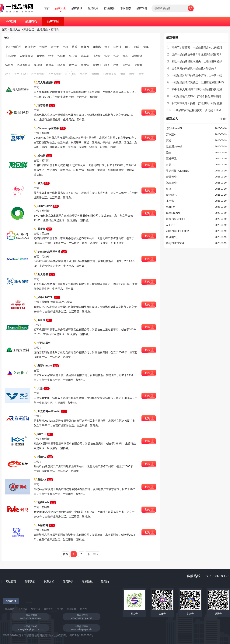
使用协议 (68, 582)
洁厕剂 (9, 65)
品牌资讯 (77, 8)
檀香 (75, 47)
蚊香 (51, 56)
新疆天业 (171, 177)
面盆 (137, 47)
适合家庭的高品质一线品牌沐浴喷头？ (194, 68)
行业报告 (109, 8)
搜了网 (60, 609)
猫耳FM (171, 207)
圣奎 (169, 153)
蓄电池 (55, 47)
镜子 (107, 47)
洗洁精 (61, 56)
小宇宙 (170, 201)
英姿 (169, 140)
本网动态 (126, 8)
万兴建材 (171, 134)
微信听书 (171, 195)
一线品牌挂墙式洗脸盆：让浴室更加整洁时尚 (198, 82)
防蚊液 (117, 47)
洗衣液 (73, 56)
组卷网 (84, 609)
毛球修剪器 (24, 65)
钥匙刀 (85, 47)
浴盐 (116, 56)
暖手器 (73, 65)
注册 (223, 119)
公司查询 (48, 609)
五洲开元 (171, 159)
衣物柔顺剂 (26, 56)
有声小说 (23, 609)
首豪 (169, 165)
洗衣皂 (85, 56)
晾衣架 (61, 65)
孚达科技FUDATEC (178, 171)
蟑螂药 (41, 56)
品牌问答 (142, 8)
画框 (65, 47)
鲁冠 (169, 189)
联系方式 (49, 582)
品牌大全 (61, 8)
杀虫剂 (97, 65)
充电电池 (11, 56)
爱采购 (105, 582)
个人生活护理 (13, 47)
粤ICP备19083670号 (82, 635)
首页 (47, 8)
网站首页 (11, 582)
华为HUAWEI (174, 128)
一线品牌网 (9, 609)
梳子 (107, 65)
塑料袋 (55, 29)
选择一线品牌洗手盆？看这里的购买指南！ (197, 54)
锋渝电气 (171, 237)
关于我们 (30, 582)
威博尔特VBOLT (176, 219)
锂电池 (97, 47)
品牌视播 (93, 8)
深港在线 (72, 609)
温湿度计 (137, 56)
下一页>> (93, 554)
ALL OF (171, 225)
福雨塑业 (171, 183)
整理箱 (38, 65)
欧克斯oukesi (174, 147)
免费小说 (36, 609)
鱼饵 (146, 47)
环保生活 (30, 47)
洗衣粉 (97, 56)
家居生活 (29, 29)
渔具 (125, 56)
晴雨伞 (50, 65)
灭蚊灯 (138, 65)
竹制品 (43, 47)
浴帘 (107, 56)
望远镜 (85, 65)
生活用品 (42, 29)
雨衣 (128, 47)
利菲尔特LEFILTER (177, 231)
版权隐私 (87, 582)
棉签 (116, 65)
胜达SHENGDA (175, 243)
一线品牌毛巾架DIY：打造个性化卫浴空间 (196, 96)
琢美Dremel (173, 213)
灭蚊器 (127, 65)
